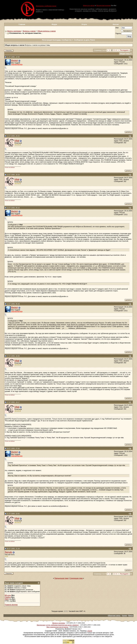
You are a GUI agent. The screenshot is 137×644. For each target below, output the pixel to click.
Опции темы (125, 54)
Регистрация (47, 40)
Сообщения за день (82, 40)
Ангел (15, 60)
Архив (124, 616)
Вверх (131, 616)
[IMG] (7, 599)
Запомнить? (127, 31)
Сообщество (68, 40)
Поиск (93, 40)
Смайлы (8, 597)
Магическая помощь (103, 5)
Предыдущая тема (61, 578)
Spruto (8, 552)
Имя (117, 28)
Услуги (84, 24)
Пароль (118, 34)
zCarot (90, 631)
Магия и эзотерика (14, 31)
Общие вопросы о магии (47, 31)
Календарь (57, 40)
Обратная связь (114, 616)
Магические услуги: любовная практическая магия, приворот (58, 625)
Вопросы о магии (29, 31)
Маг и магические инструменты (57, 627)
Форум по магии (89, 5)
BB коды (8, 595)
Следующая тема (76, 578)
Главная (22, 24)
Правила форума (11, 605)
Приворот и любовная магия (46, 6)
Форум (54, 24)
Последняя (125, 50)
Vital (17, 141)
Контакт (116, 24)
